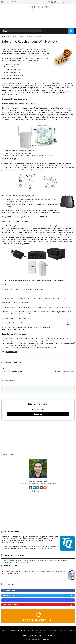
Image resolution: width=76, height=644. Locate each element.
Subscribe (38, 414)
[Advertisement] (38, 22)
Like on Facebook (38, 591)
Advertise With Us (49, 636)
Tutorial (9, 37)
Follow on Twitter (38, 596)
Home (3, 37)
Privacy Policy (26, 636)
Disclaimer (34, 636)
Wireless (15, 37)
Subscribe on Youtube (38, 605)
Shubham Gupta (46, 639)
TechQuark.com (44, 571)
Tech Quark (19, 630)
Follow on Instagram (38, 600)
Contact (40, 636)
